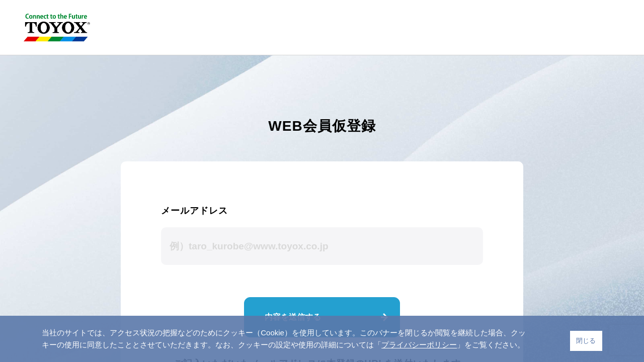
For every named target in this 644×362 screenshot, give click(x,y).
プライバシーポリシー (419, 345)
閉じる (586, 341)
